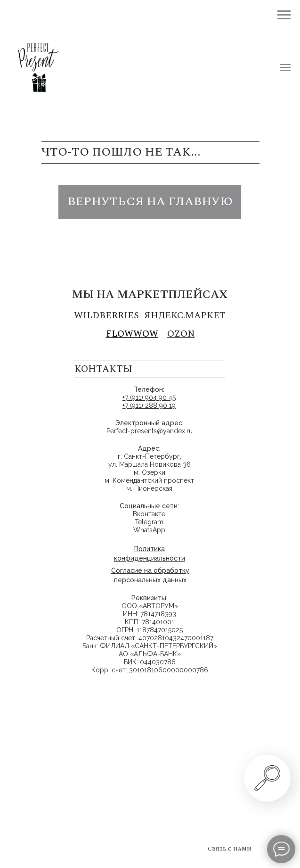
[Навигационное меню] (285, 67)
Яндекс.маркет (185, 316)
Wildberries (106, 316)
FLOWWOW (132, 334)
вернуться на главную (150, 202)
